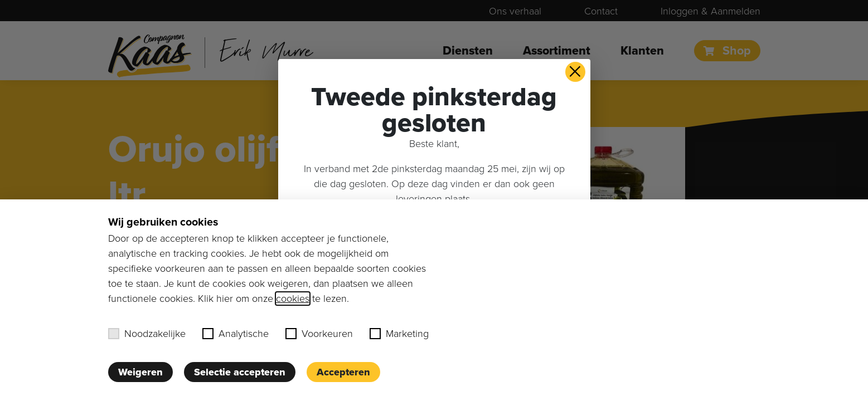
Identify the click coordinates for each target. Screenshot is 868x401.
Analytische (236, 334)
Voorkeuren (319, 334)
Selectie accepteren (240, 372)
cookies (293, 299)
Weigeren (140, 372)
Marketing (399, 334)
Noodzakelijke (147, 334)
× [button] (575, 72)
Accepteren (343, 372)
